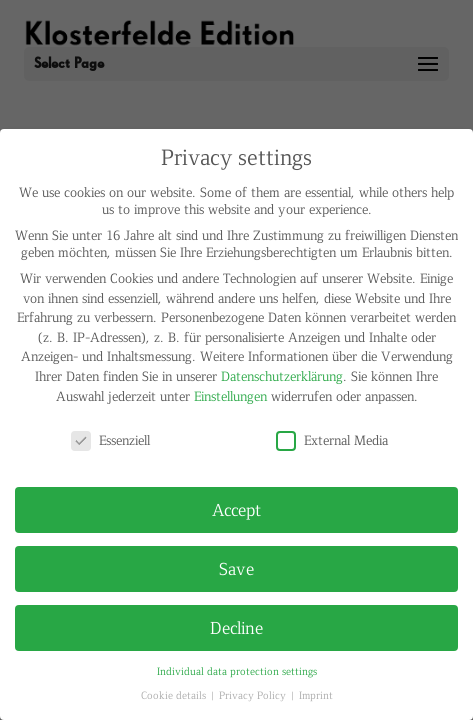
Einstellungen (230, 395)
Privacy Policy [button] (254, 694)
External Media (332, 439)
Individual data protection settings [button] (237, 670)
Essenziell (110, 439)
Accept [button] (236, 509)
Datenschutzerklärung (282, 375)
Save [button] (236, 568)
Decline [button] (236, 627)
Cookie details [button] (175, 694)
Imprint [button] (316, 694)
